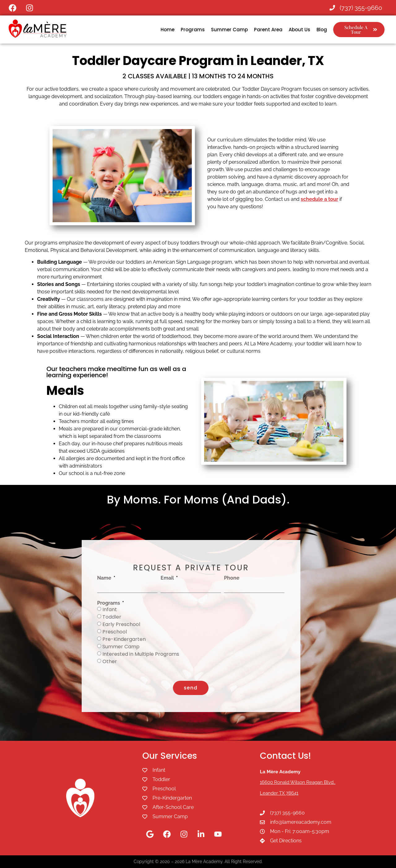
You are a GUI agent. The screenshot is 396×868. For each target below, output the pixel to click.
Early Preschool (121, 624)
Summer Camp (229, 30)
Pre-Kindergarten (124, 639)
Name (105, 578)
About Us (299, 30)
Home (168, 30)
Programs (193, 30)
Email (168, 578)
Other (110, 661)
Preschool (115, 632)
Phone (232, 578)
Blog (322, 30)
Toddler (112, 617)
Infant (110, 609)
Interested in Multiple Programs (141, 654)
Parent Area (268, 30)
